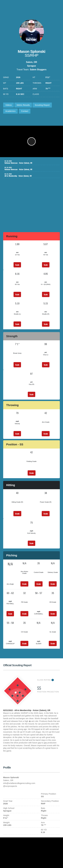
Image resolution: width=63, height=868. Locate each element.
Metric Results (23, 105)
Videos (9, 105)
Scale (17, 265)
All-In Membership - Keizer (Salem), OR (29, 175)
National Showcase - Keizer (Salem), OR (29, 162)
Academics (10, 111)
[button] (32, 141)
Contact (25, 111)
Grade (46, 434)
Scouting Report (42, 105)
